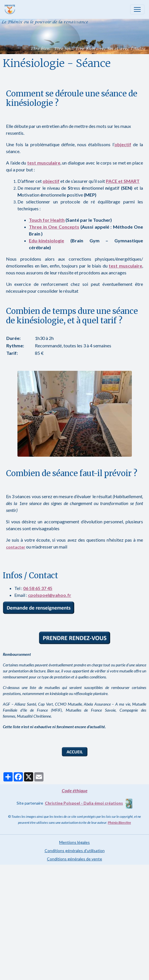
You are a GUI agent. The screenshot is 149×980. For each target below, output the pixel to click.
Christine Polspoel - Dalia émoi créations (84, 803)
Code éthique (75, 790)
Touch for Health (47, 220)
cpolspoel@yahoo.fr (50, 595)
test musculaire (44, 163)
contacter (16, 547)
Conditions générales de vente (74, 859)
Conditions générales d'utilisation (75, 851)
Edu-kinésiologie (46, 240)
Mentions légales (74, 842)
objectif (123, 144)
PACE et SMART (123, 181)
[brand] (11, 9)
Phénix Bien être (119, 822)
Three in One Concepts (54, 227)
